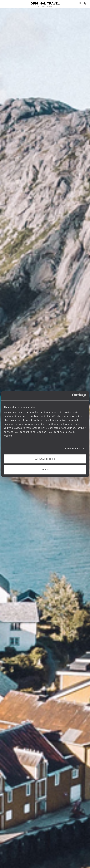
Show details (73, 448)
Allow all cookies (45, 459)
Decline (45, 470)
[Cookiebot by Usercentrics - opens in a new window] (72, 396)
